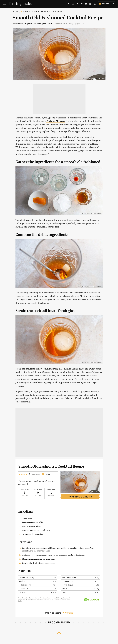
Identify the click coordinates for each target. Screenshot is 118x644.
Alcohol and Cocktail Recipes (47, 12)
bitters (69, 137)
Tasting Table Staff (44, 24)
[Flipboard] (77, 4)
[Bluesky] (86, 4)
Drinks (26, 12)
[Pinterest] (82, 4)
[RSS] (95, 4)
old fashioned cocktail (31, 118)
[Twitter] (73, 4)
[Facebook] (69, 4)
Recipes (16, 12)
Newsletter (106, 4)
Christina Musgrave (24, 24)
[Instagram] (90, 4)
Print (46, 474)
